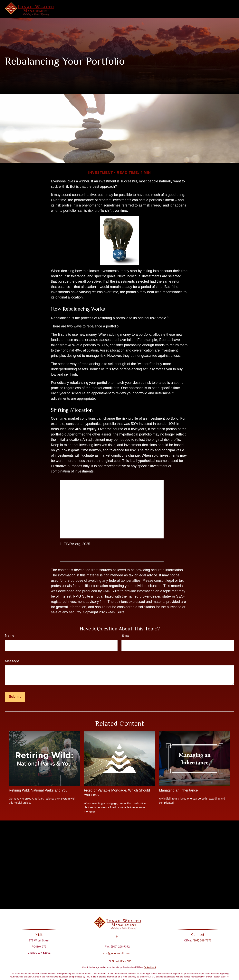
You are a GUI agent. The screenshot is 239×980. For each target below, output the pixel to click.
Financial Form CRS (122, 961)
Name (10, 636)
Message (12, 661)
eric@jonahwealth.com (117, 950)
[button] (106, 9)
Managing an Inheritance (178, 790)
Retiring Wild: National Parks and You (38, 790)
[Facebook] (117, 934)
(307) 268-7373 (200, 940)
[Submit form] (15, 697)
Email (126, 636)
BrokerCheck (150, 967)
